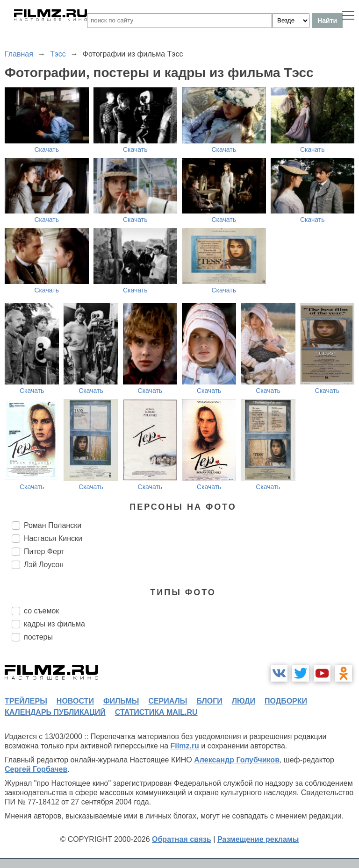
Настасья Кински (53, 538)
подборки (286, 701)
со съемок (41, 611)
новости (75, 701)
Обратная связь (182, 839)
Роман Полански (53, 525)
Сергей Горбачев (36, 769)
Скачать (47, 149)
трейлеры (26, 701)
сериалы (168, 701)
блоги (209, 701)
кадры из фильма (54, 624)
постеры (38, 637)
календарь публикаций (55, 712)
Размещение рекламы (258, 839)
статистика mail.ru (156, 712)
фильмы (121, 701)
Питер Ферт (44, 551)
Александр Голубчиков (237, 760)
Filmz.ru (185, 746)
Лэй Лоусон (44, 565)
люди (244, 701)
